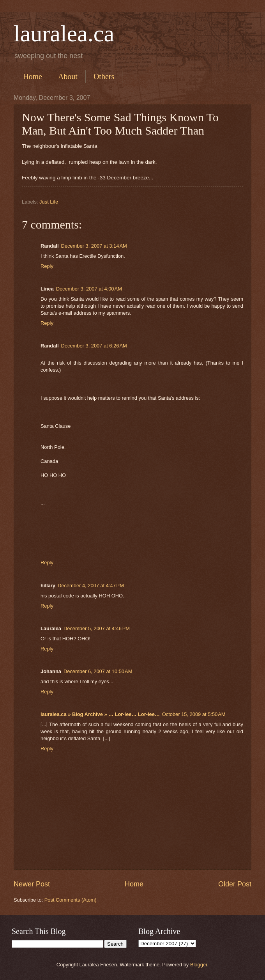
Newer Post (32, 884)
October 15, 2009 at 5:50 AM (194, 714)
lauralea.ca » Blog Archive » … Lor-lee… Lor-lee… (100, 714)
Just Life (49, 202)
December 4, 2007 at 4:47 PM (91, 586)
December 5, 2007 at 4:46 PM (97, 628)
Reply (47, 266)
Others (104, 76)
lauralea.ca (64, 34)
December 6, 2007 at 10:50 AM (98, 671)
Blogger (199, 965)
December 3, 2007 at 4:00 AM (89, 289)
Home (33, 76)
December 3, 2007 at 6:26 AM (94, 346)
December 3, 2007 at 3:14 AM (94, 246)
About (68, 76)
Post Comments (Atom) (71, 900)
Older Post (235, 884)
